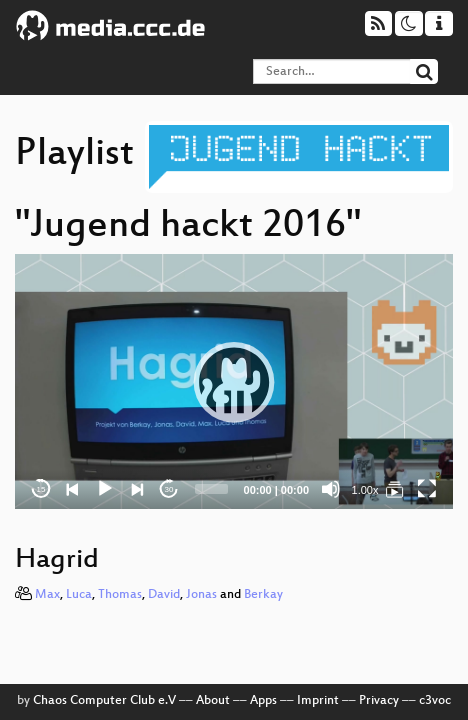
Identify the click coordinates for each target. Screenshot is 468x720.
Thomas (120, 595)
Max (47, 595)
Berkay (263, 595)
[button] (234, 382)
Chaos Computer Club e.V (104, 701)
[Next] (137, 489)
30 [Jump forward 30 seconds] (169, 489)
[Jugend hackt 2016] (395, 489)
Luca (79, 595)
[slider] (211, 489)
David (164, 595)
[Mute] (331, 489)
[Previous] (73, 489)
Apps (263, 701)
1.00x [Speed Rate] (365, 490)
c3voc (435, 701)
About (213, 701)
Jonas (201, 595)
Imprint (318, 701)
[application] (234, 381)
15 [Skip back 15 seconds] (41, 489)
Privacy (379, 701)
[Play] (105, 489)
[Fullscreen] (427, 489)
